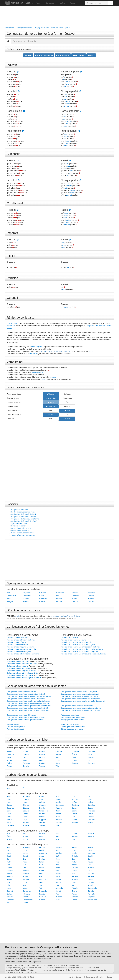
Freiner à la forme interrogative (18, 645)
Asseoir (91, 847)
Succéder (75, 823)
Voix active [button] (51, 398)
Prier (74, 817)
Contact (110, 977)
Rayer (25, 820)
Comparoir (43, 853)
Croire (41, 856)
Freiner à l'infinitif (13, 724)
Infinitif (11, 256)
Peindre (26, 874)
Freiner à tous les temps (20, 531)
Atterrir (58, 833)
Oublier (91, 814)
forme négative (37, 347)
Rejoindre (59, 897)
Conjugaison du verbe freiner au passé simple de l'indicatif (28, 703)
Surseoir (91, 882)
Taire (8, 885)
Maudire (91, 868)
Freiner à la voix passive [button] (44, 55)
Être (25, 788)
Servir (41, 882)
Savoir (90, 879)
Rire (41, 876)
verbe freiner (14, 323)
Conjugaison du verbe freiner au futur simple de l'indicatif (27, 708)
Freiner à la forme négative (16, 642)
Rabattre (26, 897)
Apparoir (59, 847)
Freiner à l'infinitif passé (15, 729)
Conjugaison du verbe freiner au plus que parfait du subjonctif (83, 701)
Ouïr (57, 871)
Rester (58, 763)
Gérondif (12, 298)
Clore (9, 853)
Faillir (9, 862)
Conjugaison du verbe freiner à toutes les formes (38, 627)
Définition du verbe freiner (23, 610)
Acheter (42, 802)
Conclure (59, 853)
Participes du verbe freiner (70, 715)
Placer (25, 802)
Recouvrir (43, 897)
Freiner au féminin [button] (63, 55)
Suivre (74, 882)
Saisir (58, 839)
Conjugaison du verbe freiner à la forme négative (41, 34)
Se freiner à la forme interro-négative (20, 675)
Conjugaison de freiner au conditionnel (25, 519)
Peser (9, 802)
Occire (74, 871)
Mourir (58, 868)
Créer (90, 796)
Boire (9, 850)
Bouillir (42, 850)
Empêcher (27, 593)
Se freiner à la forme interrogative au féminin (23, 673)
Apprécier (26, 796)
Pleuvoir (59, 874)
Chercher (59, 751)
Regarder (26, 763)
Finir (8, 833)
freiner (91, 351)
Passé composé (70, 72)
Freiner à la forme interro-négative (19, 652)
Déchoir (42, 859)
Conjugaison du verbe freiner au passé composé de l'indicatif (29, 696)
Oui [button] (67, 411)
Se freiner (53, 377)
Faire (25, 862)
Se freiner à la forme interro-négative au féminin (24, 678)
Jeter (41, 799)
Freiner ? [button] (91, 55)
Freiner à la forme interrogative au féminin (22, 649)
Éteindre (91, 891)
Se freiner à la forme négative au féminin (21, 671)
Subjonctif (13, 154)
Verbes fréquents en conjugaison (23, 535)
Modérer (91, 599)
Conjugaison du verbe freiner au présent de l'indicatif (26, 694)
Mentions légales (75, 977)
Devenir (58, 891)
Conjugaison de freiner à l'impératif (24, 521)
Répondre (92, 897)
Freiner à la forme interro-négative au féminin (23, 654)
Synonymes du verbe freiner (25, 583)
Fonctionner (11, 757)
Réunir (25, 839)
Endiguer (10, 602)
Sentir (25, 882)
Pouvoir (9, 874)
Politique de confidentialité (94, 977)
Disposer (42, 754)
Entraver (75, 593)
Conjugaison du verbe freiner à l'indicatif (21, 692)
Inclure (74, 865)
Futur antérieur (69, 131)
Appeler (58, 802)
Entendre (75, 891)
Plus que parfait (70, 91)
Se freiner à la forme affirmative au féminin (22, 664)
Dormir (58, 859)
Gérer (58, 811)
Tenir (25, 885)
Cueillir (91, 856)
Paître (90, 871)
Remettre (75, 897)
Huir (57, 865)
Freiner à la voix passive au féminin (73, 640)
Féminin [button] (67, 406)
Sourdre (58, 882)
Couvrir (26, 856)
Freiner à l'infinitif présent (16, 727)
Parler (41, 760)
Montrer (26, 760)
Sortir (57, 900)
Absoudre (26, 847)
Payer (90, 799)
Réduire (91, 602)
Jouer (58, 757)
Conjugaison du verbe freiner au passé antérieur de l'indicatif (29, 706)
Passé (64, 160)
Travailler (26, 766)
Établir (9, 836)
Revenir (42, 900)
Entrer (90, 754)
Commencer (60, 805)
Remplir (10, 839)
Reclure (91, 876)
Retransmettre (28, 900)
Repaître (26, 879)
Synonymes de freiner (19, 524)
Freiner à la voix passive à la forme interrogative (78, 645)
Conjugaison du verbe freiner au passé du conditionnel (80, 710)
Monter (9, 760)
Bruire (58, 850)
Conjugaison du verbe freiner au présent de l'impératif (26, 717)
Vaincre (26, 888)
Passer (58, 760)
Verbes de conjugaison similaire (23, 533)
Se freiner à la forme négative (17, 666)
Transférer (10, 825)
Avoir (9, 788)
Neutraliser (43, 599)
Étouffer (26, 599)
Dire (25, 859)
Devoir (9, 859)
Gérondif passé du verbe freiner (72, 729)
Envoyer (26, 799)
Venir (9, 903)
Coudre (26, 853)
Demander (11, 754)
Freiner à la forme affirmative (17, 638)
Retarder (59, 602)
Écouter (75, 754)
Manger (58, 799)
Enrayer (91, 596)
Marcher (91, 757)
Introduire (26, 894)
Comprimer (60, 593)
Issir (90, 865)
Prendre (10, 876)
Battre (25, 850)
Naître (41, 871)
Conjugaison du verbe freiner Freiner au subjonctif (79, 692)
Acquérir (42, 847)
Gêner (42, 596)
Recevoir (75, 876)
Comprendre (93, 888)
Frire (8, 865)
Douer (9, 799)
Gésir (41, 865)
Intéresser (43, 757)
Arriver (25, 751)
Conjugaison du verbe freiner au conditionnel (77, 706)
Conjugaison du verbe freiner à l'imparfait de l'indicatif (26, 699)
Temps (73, 3)
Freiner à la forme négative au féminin (20, 647)
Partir (57, 894)
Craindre (75, 856)
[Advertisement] (59, 16)
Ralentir (42, 602)
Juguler (74, 599)
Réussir (42, 839)
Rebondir (75, 836)
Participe (12, 278)
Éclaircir (91, 833)
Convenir (10, 891)
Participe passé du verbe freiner (72, 720)
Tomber (9, 766)
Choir (90, 850)
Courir (9, 856)
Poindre (75, 874)
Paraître (42, 894)
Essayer (26, 811)
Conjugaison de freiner (20, 510)
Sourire (74, 900)
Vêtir (41, 888)
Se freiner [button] (28, 55)
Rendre (9, 879)
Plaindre (10, 897)
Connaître (92, 853)
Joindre (9, 868)
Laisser (74, 757)
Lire (24, 868)
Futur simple (14, 131)
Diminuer (75, 602)
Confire (74, 853)
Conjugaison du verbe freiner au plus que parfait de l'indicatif (29, 701)
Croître (58, 856)
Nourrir (58, 836)
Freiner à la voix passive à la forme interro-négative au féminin (83, 654)
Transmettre (92, 900)
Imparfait (12, 91)
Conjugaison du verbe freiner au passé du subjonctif (79, 696)
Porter (90, 760)
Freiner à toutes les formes (21, 528)
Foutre (90, 862)
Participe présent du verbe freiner (73, 717)
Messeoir (10, 871)
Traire (41, 885)
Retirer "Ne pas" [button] (79, 55)
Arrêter (9, 751)
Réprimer (59, 599)
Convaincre (27, 891)
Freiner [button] (51, 394)
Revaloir (59, 879)
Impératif (12, 233)
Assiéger (42, 796)
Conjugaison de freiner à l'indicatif (24, 514)
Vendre (26, 903)
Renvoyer (92, 820)
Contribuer (92, 751)
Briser (9, 599)
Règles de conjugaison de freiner (23, 512)
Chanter (42, 751)
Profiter (9, 763)
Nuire (57, 596)
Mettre (42, 868)
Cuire (74, 850)
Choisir (74, 833)
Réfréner (42, 593)
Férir (57, 862)
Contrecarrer (11, 596)
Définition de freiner (18, 526)
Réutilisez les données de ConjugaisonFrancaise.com (41, 947)
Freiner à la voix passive (69, 638)
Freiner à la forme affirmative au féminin (21, 640)
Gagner (26, 757)
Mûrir (41, 836)
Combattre (27, 596)
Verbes (63, 3)
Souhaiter (92, 763)
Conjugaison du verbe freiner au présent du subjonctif (80, 694)
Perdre (74, 894)
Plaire (41, 874)
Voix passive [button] (67, 398)
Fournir (26, 836)
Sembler (75, 763)
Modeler (75, 799)
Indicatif (12, 65)
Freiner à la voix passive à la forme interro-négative (79, 652)
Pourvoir (91, 874)
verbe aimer (11, 326)
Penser (74, 760)
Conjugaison (51, 3)
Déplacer (26, 808)
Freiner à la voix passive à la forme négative (77, 642)
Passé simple (14, 111)
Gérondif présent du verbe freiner (73, 727)
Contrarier (92, 593)
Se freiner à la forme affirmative (18, 661)
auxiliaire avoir (38, 372)
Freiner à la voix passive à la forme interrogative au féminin (82, 649)
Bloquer (26, 602)
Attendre (75, 888)
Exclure (9, 894)
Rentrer (42, 763)
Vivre (57, 885)
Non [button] (51, 411)
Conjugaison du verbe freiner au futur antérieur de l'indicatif (28, 710)
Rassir (58, 876)
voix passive (34, 354)
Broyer (58, 796)
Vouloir (91, 885)
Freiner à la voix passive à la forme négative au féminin (81, 647)
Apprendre (59, 888)
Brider (9, 593)
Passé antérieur (70, 111)
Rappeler (43, 820)
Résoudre (43, 879)
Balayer (9, 805)
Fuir (24, 865)
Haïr (25, 833)
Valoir (9, 888)
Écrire (90, 859)
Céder (74, 796)
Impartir (42, 833)
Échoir (74, 859)
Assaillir (75, 847)
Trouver (42, 766)
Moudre (26, 871)
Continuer (75, 751)
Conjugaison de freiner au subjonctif (24, 517)
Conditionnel (15, 203)
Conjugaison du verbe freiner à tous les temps (36, 686)
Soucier (42, 823)
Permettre (92, 894)
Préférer (91, 817)
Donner (58, 754)
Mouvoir (75, 868)
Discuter (26, 754)
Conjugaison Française (22, 3)
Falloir (41, 862)
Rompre (75, 879)
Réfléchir (91, 836)
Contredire (76, 596)
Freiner (39, 3)
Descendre (43, 891)
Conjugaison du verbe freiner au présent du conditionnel (81, 708)
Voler (57, 766)
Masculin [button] (51, 406)
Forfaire (75, 862)
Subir (74, 839)
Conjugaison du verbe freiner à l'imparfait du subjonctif (80, 699)
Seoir (9, 882)
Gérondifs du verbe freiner (70, 724)
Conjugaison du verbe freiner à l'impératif (22, 715)
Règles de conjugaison (21, 318)
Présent (11, 72)
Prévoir (26, 876)
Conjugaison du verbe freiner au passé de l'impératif (26, 720)
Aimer (9, 796)
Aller (8, 847)
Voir (73, 885)
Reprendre (11, 900)
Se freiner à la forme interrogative (19, 668)
